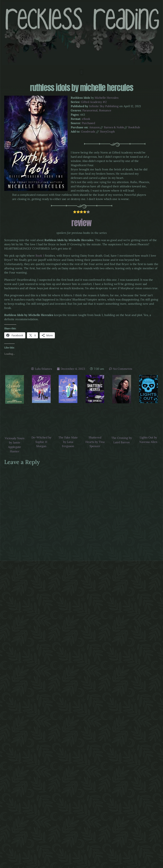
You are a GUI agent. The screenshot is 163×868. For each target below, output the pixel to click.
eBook (86, 119)
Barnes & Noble (114, 127)
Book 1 (40, 256)
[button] (81, 72)
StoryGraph (107, 132)
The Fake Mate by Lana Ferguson (68, 442)
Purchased (88, 123)
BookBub (134, 127)
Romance (105, 110)
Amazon (95, 127)
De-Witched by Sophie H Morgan (41, 442)
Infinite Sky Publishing (104, 106)
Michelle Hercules (107, 98)
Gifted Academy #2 (94, 102)
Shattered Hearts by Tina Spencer (95, 442)
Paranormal (90, 110)
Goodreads (88, 132)
